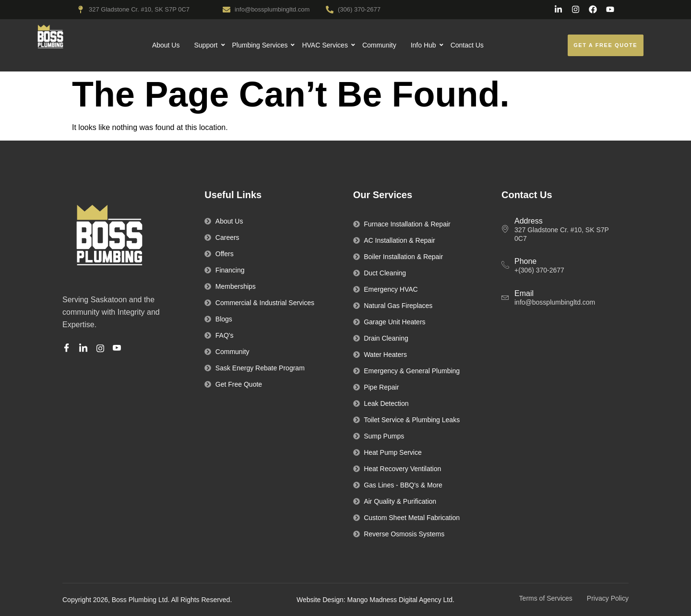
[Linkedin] (85, 349)
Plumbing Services (260, 45)
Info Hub (424, 45)
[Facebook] (68, 349)
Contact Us (467, 45)
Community (379, 45)
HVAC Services (325, 45)
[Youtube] (118, 349)
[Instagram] (102, 348)
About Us (166, 45)
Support (206, 45)
